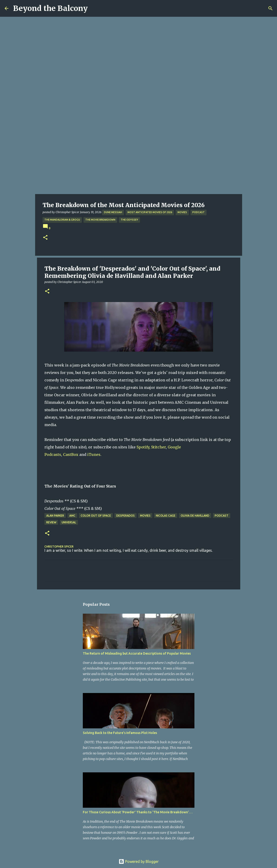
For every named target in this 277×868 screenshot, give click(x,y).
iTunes (94, 454)
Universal (69, 522)
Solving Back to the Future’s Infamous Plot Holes (120, 733)
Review (51, 522)
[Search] (270, 8)
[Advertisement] (138, 159)
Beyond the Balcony (50, 8)
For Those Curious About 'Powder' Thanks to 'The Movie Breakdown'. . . (138, 812)
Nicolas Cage (166, 516)
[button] (45, 238)
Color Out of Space (96, 516)
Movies (182, 212)
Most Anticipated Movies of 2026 (150, 212)
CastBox (71, 454)
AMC (72, 516)
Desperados (125, 516)
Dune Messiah (113, 212)
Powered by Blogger (139, 861)
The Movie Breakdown (100, 220)
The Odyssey (129, 220)
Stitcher (159, 447)
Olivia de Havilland (195, 516)
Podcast (199, 212)
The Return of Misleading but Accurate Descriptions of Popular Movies (137, 653)
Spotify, (143, 447)
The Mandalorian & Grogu (62, 220)
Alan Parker (55, 516)
